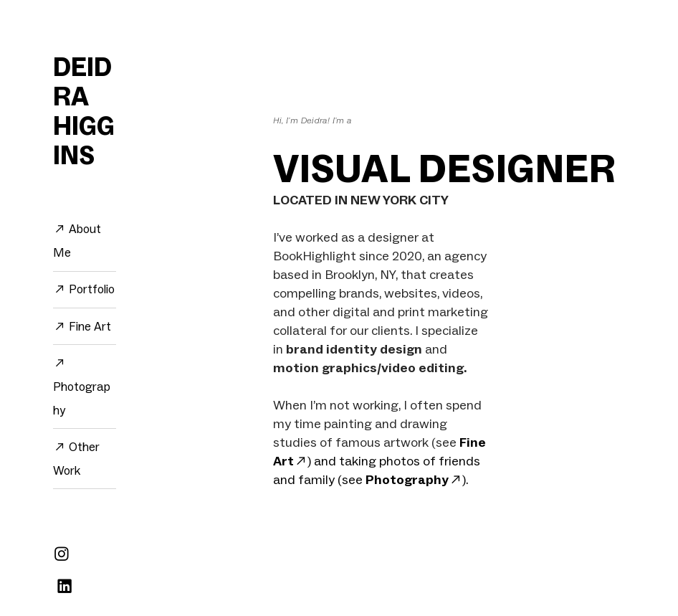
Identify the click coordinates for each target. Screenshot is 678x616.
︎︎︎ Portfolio (84, 289)
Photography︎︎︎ (414, 479)
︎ (62, 554)
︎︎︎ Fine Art (82, 326)
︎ (65, 587)
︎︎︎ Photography (82, 387)
